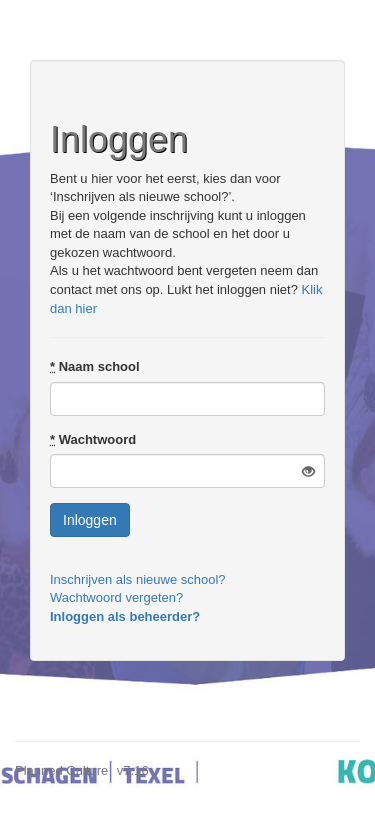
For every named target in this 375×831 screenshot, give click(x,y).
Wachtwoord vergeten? (116, 597)
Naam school (95, 366)
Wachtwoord (93, 439)
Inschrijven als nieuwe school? (138, 579)
